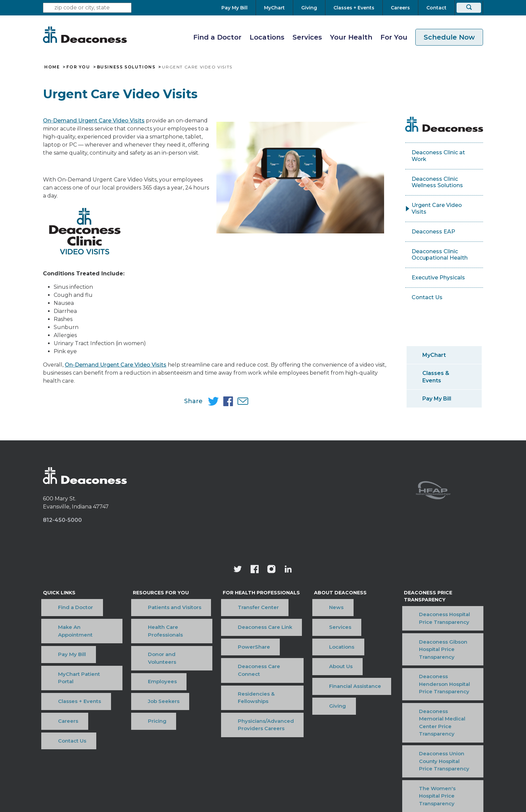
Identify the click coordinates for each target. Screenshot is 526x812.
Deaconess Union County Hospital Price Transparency (440, 685)
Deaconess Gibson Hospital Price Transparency (439, 632)
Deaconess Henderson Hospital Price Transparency (440, 649)
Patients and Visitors (160, 603)
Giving (322, 654)
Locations (267, 37)
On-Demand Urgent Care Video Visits (94, 121)
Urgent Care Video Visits (437, 208)
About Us (325, 633)
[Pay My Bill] (239, 8)
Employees (148, 633)
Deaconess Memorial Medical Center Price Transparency (442, 667)
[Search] (469, 8)
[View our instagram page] (271, 570)
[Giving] (309, 8)
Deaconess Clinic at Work (438, 156)
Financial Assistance (339, 644)
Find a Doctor (217, 37)
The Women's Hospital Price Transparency (440, 703)
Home (52, 67)
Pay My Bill (437, 399)
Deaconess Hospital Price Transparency (436, 614)
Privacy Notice (288, 741)
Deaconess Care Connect (256, 633)
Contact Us (427, 297)
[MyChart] (274, 8)
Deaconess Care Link (251, 613)
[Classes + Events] (354, 8)
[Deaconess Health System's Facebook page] (255, 570)
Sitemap (366, 741)
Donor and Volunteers (162, 623)
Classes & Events (436, 377)
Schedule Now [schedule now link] (449, 37)
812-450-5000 (62, 520)
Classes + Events (64, 644)
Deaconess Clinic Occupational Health (440, 255)
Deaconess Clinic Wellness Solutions (437, 182)
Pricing (142, 654)
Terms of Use (177, 741)
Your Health (351, 37)
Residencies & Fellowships (258, 644)
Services (307, 37)
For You (394, 37)
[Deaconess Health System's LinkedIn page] (288, 570)
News (321, 603)
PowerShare (240, 623)
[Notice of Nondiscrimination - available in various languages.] (263, 758)
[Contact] (436, 8)
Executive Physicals (438, 278)
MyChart (434, 355)
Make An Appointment (72, 613)
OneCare (331, 741)
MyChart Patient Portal (72, 633)
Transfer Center (244, 603)
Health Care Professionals (166, 613)
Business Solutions (126, 67)
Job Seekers (149, 644)
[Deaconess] (85, 35)
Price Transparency (232, 741)
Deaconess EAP (433, 232)
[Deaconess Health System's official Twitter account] (238, 570)
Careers (53, 654)
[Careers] (400, 8)
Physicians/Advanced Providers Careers (251, 658)
